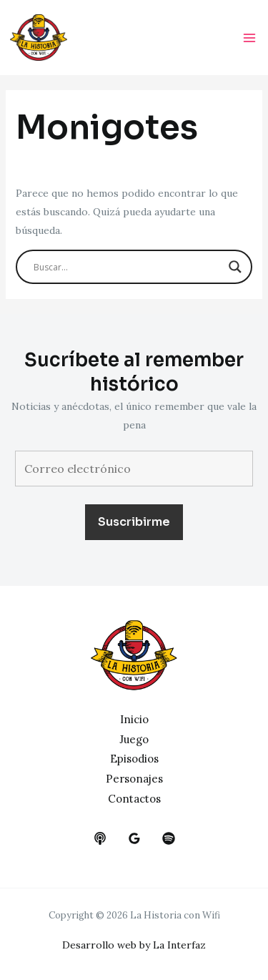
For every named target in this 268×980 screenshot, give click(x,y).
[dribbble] (169, 838)
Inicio (134, 719)
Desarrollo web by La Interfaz (134, 945)
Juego (134, 739)
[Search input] (128, 267)
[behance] (100, 838)
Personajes (134, 779)
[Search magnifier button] (235, 267)
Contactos (134, 799)
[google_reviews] (134, 838)
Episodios (134, 759)
